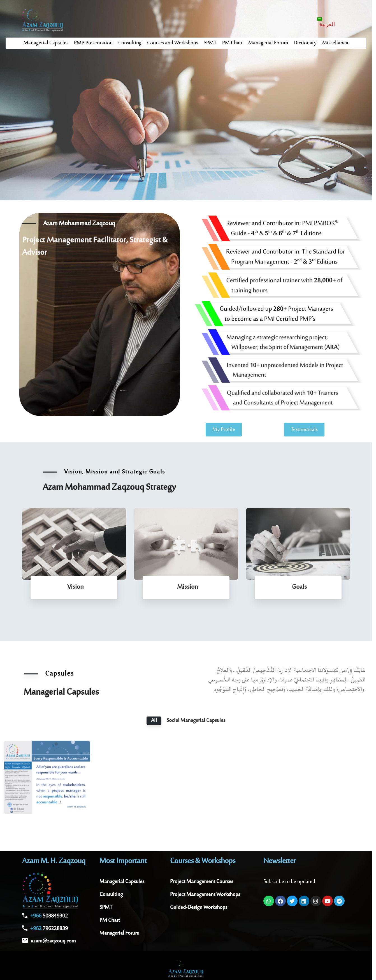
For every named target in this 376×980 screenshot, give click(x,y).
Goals (299, 587)
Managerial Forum (268, 43)
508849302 (49, 916)
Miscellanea (335, 43)
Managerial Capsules (46, 43)
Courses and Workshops (173, 43)
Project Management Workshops (205, 895)
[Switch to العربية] (327, 22)
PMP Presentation (93, 43)
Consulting (130, 43)
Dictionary (305, 43)
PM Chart (232, 43)
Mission (187, 587)
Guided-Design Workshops (199, 908)
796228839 (49, 929)
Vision (75, 587)
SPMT (210, 43)
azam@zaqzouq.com (53, 941)
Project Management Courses (202, 882)
